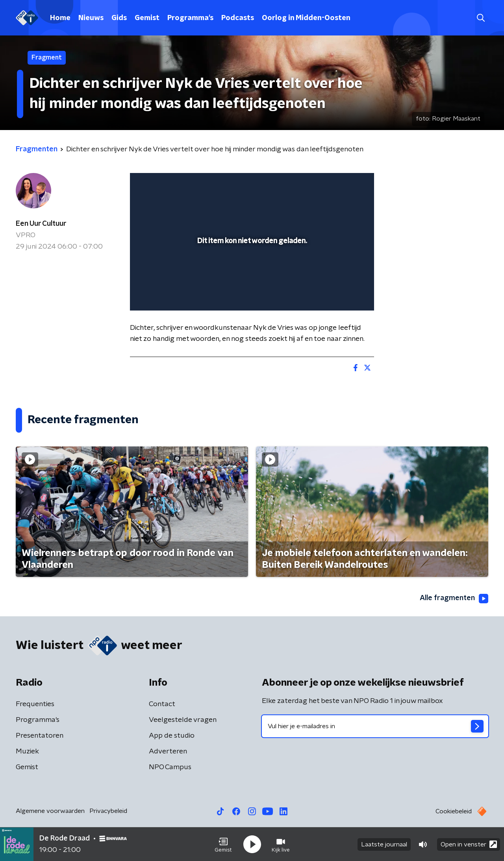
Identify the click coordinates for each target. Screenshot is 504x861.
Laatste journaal (384, 844)
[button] (223, 844)
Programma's (190, 18)
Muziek (27, 751)
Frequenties (35, 704)
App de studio (172, 736)
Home (60, 18)
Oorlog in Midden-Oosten (306, 18)
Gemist (147, 18)
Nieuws (91, 18)
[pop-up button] (339, 293)
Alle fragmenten (454, 599)
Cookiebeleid (454, 811)
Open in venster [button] (469, 844)
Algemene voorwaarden (50, 811)
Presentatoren (40, 736)
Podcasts (238, 18)
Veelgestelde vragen (183, 720)
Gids (119, 18)
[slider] (251, 272)
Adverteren (168, 751)
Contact (162, 704)
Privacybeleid (108, 811)
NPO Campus (170, 767)
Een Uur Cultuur (41, 224)
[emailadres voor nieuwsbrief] (375, 726)
